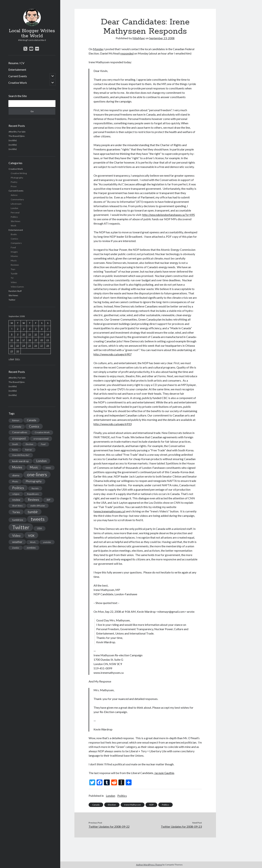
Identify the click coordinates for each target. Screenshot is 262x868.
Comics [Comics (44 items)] (34, 426)
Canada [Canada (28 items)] (31, 420)
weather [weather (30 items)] (17, 542)
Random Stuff (15, 291)
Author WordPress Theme (149, 865)
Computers (16, 243)
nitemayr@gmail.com (171, 612)
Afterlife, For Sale (17, 132)
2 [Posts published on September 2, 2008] (18, 329)
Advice (14, 195)
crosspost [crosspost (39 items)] (19, 438)
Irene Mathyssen (133, 805)
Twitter (12, 300)
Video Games (17, 287)
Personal (15, 213)
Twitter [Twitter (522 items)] (21, 527)
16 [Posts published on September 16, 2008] (18, 340)
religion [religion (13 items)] (16, 494)
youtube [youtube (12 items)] (47, 542)
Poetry (14, 182)
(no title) (13, 140)
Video (14, 282)
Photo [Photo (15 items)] (15, 481)
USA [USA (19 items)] (39, 528)
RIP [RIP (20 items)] (49, 500)
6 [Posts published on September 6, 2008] (42, 329)
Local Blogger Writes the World (32, 33)
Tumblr (14, 274)
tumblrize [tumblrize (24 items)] (18, 520)
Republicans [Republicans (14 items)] (33, 494)
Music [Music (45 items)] (34, 467)
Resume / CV (16, 63)
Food (13, 247)
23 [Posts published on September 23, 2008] (18, 346)
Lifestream (16, 204)
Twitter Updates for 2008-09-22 (109, 826)
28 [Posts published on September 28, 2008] (48, 346)
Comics (14, 239)
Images (14, 252)
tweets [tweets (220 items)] (38, 519)
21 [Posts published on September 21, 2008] (48, 340)
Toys (13, 269)
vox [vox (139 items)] (31, 535)
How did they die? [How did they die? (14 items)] (21, 455)
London (14, 208)
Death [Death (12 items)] (15, 444)
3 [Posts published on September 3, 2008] (24, 329)
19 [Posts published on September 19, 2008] (36, 340)
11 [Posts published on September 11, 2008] (30, 334)
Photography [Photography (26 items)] (34, 481)
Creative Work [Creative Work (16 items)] (42, 432)
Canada (96, 805)
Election (112, 805)
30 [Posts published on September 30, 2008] (18, 351)
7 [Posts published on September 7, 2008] (48, 329)
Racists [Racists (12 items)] (35, 488)
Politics (14, 217)
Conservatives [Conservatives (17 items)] (20, 432)
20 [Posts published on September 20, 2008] (42, 340)
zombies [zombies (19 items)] (31, 548)
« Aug (11, 359)
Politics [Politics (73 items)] (18, 488)
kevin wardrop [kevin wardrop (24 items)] (20, 461)
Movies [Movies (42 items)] (17, 467)
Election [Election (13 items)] (29, 444)
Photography (17, 178)
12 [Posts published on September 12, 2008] (36, 334)
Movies (14, 256)
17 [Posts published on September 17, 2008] (24, 340)
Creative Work (18, 83)
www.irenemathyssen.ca (109, 673)
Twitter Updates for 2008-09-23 (181, 826)
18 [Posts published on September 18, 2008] (30, 340)
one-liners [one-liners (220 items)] (37, 474)
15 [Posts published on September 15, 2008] (12, 340)
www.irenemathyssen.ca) (110, 511)
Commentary (17, 199)
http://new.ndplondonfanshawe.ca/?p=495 (169, 215)
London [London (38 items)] (41, 461)
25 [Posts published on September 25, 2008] (30, 346)
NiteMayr (139, 38)
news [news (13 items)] (48, 468)
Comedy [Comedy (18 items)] (17, 427)
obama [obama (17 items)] (16, 475)
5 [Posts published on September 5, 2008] (36, 329)
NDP (151, 805)
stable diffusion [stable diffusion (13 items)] (38, 506)
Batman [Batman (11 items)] (16, 420)
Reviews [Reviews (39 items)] (33, 500)
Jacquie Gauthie (164, 773)
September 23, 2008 (162, 38)
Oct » (17, 359)
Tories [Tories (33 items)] (16, 512)
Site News (16, 221)
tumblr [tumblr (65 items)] (33, 512)
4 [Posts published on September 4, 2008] (30, 329)
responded (127, 53)
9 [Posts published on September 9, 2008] (18, 334)
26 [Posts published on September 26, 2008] (36, 346)
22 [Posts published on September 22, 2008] (12, 346)
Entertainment (17, 70)
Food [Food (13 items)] (43, 444)
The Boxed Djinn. (17, 136)
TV (12, 278)
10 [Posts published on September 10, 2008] (24, 334)
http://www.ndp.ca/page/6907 (113, 354)
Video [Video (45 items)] (16, 536)
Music (14, 260)
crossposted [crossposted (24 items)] (41, 439)
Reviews (15, 265)
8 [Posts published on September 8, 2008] (12, 334)
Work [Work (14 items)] (33, 542)
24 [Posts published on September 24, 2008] (24, 346)
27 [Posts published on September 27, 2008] (42, 346)
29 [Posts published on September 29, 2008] (12, 351)
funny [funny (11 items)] (15, 450)
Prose (14, 186)
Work (13, 226)
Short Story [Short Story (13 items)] (17, 506)
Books (14, 234)
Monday (98, 49)
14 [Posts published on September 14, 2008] (48, 334)
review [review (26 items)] (16, 500)
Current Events (18, 76)
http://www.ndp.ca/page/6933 (113, 424)
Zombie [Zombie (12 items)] (16, 548)
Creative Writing (19, 173)
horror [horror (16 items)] (29, 450)
